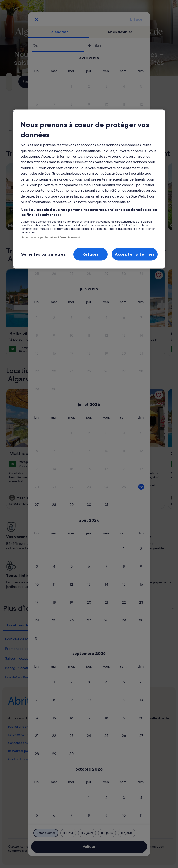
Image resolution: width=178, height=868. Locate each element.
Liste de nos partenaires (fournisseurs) (50, 237)
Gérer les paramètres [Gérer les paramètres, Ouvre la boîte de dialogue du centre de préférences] (43, 254)
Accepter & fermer (135, 254)
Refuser (91, 254)
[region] (89, 189)
